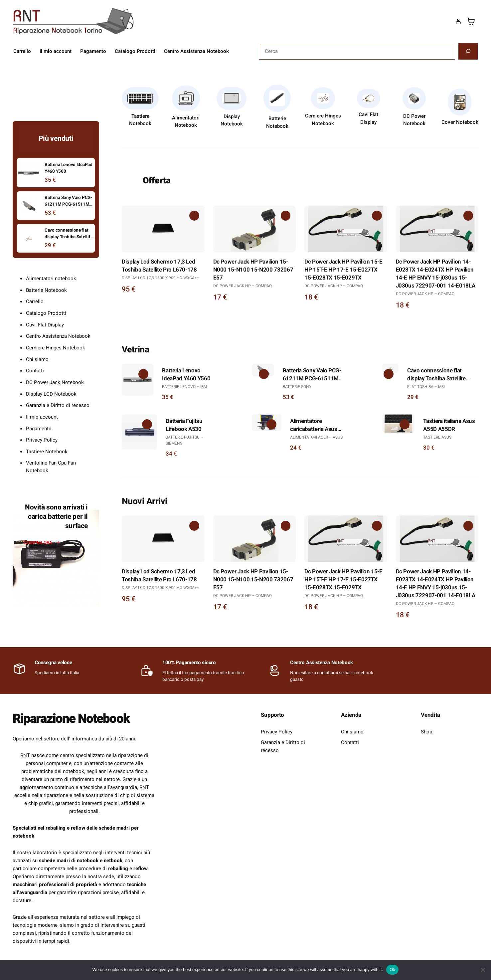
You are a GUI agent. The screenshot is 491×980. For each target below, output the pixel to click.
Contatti (35, 371)
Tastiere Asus (437, 437)
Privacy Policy (42, 440)
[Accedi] (458, 21)
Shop (426, 732)
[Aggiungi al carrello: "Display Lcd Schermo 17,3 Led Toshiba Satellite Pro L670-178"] (194, 216)
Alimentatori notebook (51, 279)
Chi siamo (37, 359)
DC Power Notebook (414, 120)
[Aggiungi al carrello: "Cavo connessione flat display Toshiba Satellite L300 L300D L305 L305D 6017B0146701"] (388, 374)
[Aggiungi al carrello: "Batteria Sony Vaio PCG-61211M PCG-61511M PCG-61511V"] (263, 374)
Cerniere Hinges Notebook (323, 120)
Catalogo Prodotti (46, 313)
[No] (483, 970)
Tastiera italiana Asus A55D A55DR (449, 425)
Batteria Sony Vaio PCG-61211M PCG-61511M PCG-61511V (312, 375)
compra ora (38, 543)
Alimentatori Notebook (186, 122)
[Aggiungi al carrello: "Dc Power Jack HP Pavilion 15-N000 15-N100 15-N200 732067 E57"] (285, 216)
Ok (392, 970)
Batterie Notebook (277, 122)
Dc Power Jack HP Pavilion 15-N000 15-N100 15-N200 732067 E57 (253, 270)
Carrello (35, 301)
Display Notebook (232, 120)
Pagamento (39, 429)
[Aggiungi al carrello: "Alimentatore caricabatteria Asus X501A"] (271, 425)
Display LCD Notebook (51, 394)
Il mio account (42, 417)
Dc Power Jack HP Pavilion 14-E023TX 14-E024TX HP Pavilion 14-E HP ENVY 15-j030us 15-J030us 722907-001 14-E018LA (436, 274)
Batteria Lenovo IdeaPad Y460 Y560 (186, 375)
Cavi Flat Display (368, 118)
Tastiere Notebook (140, 120)
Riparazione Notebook (75, 718)
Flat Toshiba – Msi (426, 387)
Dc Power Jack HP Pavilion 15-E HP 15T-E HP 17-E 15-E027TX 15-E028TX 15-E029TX (343, 270)
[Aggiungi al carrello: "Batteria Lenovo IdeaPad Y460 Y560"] (143, 374)
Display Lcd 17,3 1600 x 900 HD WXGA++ (161, 278)
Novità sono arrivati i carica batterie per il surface (56, 517)
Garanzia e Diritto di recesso (58, 405)
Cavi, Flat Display (45, 325)
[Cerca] (468, 51)
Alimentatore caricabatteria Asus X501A (314, 425)
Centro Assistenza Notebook (58, 336)
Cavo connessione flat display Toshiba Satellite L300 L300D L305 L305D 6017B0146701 (438, 375)
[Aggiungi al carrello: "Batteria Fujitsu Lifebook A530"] (146, 425)
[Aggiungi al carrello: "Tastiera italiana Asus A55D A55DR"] (404, 425)
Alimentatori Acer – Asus (316, 437)
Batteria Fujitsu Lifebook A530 (184, 425)
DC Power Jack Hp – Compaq (243, 286)
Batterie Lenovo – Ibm (184, 387)
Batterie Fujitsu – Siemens (184, 440)
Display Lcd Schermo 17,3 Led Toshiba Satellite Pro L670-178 (159, 266)
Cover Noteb (456, 122)
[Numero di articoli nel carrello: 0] (471, 21)
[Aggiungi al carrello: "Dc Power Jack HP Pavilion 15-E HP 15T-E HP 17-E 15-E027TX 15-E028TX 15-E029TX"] (377, 216)
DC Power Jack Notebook (55, 382)
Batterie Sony (297, 387)
